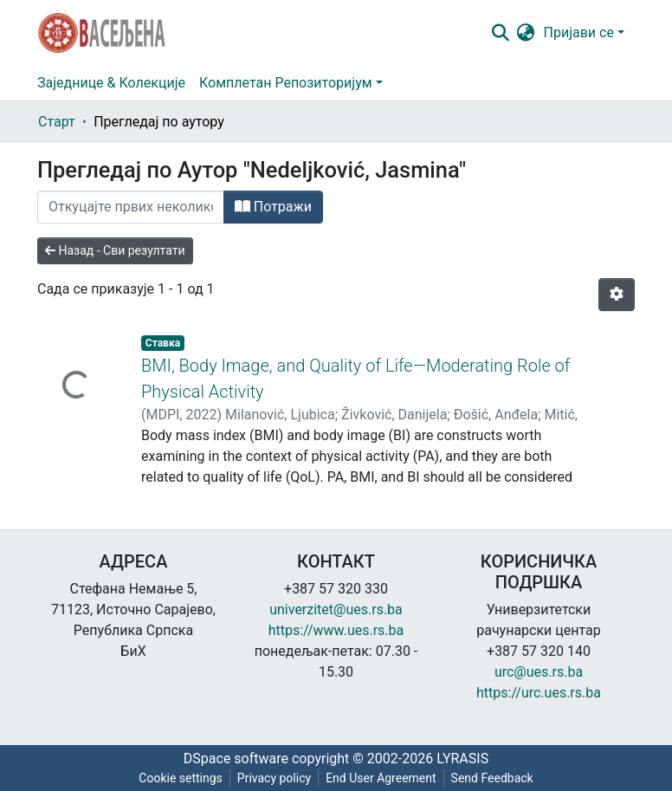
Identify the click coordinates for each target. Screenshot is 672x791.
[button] (526, 33)
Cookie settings (181, 778)
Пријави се (579, 32)
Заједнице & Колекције (111, 83)
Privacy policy (274, 778)
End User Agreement (381, 778)
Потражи (273, 207)
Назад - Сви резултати (115, 250)
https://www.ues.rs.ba (336, 630)
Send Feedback (492, 778)
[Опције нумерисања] (617, 295)
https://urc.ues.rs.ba (539, 693)
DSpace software (236, 759)
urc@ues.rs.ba (539, 672)
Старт (57, 122)
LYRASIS (462, 759)
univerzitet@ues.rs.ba (336, 609)
